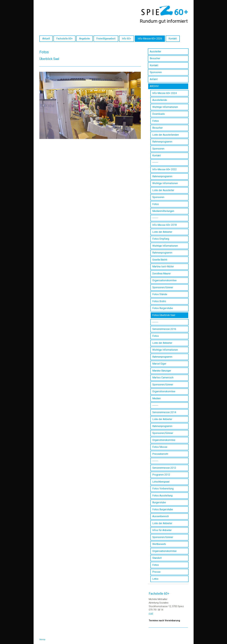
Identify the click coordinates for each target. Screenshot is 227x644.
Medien (156, 398)
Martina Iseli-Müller (163, 267)
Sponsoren (156, 72)
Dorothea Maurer (162, 274)
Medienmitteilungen (163, 211)
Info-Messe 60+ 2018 (164, 225)
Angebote (84, 39)
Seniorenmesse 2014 (164, 412)
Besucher (155, 58)
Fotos (156, 121)
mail (151, 613)
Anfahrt (154, 79)
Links (155, 579)
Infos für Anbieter (162, 530)
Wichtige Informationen (165, 107)
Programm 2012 (161, 475)
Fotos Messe (160, 447)
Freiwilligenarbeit (106, 39)
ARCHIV (154, 86)
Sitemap (42, 640)
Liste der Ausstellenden (166, 135)
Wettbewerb (159, 544)
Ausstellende (160, 100)
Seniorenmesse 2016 (164, 329)
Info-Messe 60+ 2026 (150, 39)
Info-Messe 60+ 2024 (164, 93)
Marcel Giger (159, 364)
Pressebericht (160, 454)
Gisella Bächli (160, 260)
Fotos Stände (160, 294)
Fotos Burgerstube (163, 308)
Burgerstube (159, 502)
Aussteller (155, 51)
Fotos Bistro (159, 301)
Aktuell (46, 39)
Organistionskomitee (164, 391)
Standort (157, 558)
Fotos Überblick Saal (164, 315)
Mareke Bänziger (162, 371)
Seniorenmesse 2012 (164, 468)
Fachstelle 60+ (64, 39)
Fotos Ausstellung (162, 496)
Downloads (159, 114)
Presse (156, 572)
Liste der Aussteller (163, 190)
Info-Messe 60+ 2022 (164, 169)
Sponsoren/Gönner (163, 287)
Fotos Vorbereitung (163, 489)
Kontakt (173, 39)
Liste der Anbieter (162, 232)
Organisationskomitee (164, 280)
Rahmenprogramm (162, 142)
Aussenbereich (161, 516)
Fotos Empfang (161, 239)
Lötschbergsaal (161, 482)
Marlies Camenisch (163, 378)
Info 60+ (127, 39)
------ (155, 162)
